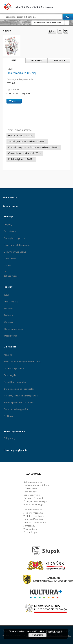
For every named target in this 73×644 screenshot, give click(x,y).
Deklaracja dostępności (16, 409)
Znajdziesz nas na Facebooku (19, 389)
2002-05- (11, 83)
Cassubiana (10, 231)
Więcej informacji (54, 631)
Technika (8, 315)
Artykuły (8, 225)
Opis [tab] (14, 60)
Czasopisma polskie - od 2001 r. (25, 153)
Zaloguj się (9, 438)
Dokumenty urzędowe (15, 252)
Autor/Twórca (11, 302)
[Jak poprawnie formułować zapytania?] (67, 23)
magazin (25, 93)
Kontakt (8, 355)
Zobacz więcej (11, 276)
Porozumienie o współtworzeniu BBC (23, 362)
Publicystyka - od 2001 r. (21, 159)
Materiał (8, 308)
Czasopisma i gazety (14, 238)
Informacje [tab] (36, 60)
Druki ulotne (10, 259)
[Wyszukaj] (68, 17)
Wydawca (9, 322)
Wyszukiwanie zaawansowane (48, 23)
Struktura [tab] (59, 60)
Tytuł (6, 295)
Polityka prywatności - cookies (19, 402)
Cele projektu (11, 375)
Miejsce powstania (13, 329)
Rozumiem (37, 635)
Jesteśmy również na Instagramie (21, 396)
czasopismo (13, 93)
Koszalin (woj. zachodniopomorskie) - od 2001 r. (34, 147)
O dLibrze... (9, 416)
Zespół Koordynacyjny (15, 382)
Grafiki (7, 265)
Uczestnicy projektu (14, 368)
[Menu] (69, 3)
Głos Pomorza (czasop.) (21, 136)
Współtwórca (10, 336)
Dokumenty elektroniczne (17, 245)
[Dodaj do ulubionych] (60, 31)
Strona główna (11, 206)
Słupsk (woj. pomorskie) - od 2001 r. (27, 141)
